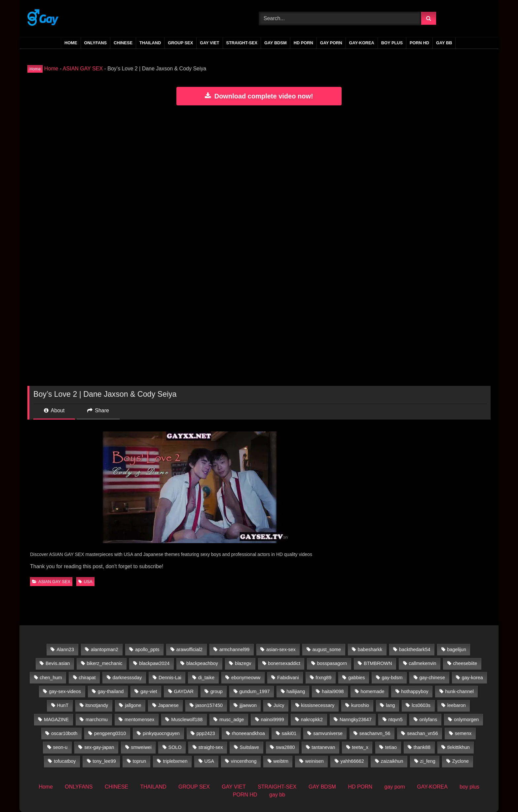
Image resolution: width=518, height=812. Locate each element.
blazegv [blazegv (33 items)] (243, 663)
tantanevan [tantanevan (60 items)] (323, 747)
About (54, 410)
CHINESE (123, 43)
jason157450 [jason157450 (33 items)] (209, 705)
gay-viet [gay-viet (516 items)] (149, 691)
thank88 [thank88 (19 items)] (422, 747)
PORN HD (419, 43)
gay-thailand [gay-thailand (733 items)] (111, 691)
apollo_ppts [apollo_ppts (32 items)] (147, 649)
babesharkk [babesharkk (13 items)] (370, 649)
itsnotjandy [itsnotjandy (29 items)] (97, 705)
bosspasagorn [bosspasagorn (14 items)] (332, 663)
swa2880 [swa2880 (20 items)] (285, 747)
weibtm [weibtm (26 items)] (281, 761)
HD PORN (303, 43)
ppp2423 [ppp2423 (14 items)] (206, 733)
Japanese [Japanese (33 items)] (168, 705)
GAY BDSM (276, 43)
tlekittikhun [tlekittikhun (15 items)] (459, 747)
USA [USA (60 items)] (209, 761)
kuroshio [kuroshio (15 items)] (360, 705)
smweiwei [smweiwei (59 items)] (141, 747)
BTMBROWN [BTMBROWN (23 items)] (378, 663)
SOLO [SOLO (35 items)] (175, 747)
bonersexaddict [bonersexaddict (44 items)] (284, 663)
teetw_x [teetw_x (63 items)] (360, 747)
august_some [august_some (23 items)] (327, 649)
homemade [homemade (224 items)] (372, 691)
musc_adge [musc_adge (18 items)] (232, 720)
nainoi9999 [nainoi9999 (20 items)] (272, 720)
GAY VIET (209, 43)
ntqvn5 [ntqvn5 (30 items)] (396, 720)
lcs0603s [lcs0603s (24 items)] (421, 705)
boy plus (392, 43)
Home (71, 43)
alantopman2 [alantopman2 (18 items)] (105, 649)
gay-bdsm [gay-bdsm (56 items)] (392, 678)
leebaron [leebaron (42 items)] (457, 705)
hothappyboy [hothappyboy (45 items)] (415, 691)
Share (98, 410)
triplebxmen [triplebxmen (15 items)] (175, 761)
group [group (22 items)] (217, 691)
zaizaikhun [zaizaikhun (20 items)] (392, 761)
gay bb (444, 43)
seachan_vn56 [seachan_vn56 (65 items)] (423, 733)
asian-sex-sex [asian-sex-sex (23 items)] (281, 649)
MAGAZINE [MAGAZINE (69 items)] (56, 720)
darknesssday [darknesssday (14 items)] (127, 678)
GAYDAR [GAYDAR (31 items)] (184, 691)
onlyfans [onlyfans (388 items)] (428, 720)
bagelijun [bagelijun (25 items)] (457, 649)
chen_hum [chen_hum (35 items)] (51, 678)
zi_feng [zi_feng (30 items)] (427, 761)
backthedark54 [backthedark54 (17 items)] (415, 649)
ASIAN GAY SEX (83, 69)
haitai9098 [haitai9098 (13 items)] (333, 691)
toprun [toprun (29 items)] (140, 761)
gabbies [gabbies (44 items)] (356, 678)
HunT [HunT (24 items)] (63, 705)
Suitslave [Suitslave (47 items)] (249, 747)
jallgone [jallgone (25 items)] (133, 705)
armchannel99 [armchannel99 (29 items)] (234, 649)
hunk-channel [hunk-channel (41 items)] (460, 691)
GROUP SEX (180, 43)
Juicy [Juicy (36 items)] (279, 705)
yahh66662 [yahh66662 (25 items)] (352, 761)
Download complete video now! (259, 96)
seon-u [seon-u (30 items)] (60, 747)
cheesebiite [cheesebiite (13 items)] (465, 663)
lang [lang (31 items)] (390, 705)
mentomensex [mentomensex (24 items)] (139, 720)
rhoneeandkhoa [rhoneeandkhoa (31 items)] (248, 733)
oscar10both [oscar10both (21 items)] (64, 733)
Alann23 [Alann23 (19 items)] (65, 649)
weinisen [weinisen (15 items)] (314, 761)
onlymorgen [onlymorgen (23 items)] (466, 720)
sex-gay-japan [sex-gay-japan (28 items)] (99, 747)
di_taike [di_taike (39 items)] (206, 678)
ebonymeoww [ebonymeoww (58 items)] (246, 678)
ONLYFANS (96, 43)
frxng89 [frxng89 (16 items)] (323, 678)
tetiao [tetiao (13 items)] (391, 747)
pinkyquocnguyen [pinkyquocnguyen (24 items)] (161, 733)
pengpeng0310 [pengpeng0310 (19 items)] (110, 733)
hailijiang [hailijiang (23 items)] (296, 691)
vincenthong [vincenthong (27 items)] (244, 761)
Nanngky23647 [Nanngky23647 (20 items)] (356, 720)
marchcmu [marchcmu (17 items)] (97, 720)
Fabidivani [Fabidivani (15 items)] (288, 678)
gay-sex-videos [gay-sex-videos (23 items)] (65, 691)
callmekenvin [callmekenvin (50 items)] (422, 663)
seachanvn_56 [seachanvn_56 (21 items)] (375, 733)
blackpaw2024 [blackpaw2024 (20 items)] (154, 663)
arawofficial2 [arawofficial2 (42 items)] (189, 649)
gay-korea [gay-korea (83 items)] (472, 678)
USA (85, 582)
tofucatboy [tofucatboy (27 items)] (65, 761)
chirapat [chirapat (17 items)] (87, 678)
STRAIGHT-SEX (242, 43)
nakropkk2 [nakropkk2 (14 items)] (312, 720)
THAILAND (150, 43)
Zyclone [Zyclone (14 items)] (461, 761)
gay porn (331, 43)
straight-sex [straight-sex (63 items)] (210, 747)
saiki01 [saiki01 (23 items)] (289, 733)
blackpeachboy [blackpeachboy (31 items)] (202, 663)
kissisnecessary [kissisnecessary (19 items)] (318, 705)
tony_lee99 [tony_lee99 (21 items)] (104, 761)
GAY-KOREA (362, 43)
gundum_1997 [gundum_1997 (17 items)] (254, 691)
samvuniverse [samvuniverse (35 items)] (328, 733)
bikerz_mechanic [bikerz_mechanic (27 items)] (104, 663)
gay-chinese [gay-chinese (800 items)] (432, 678)
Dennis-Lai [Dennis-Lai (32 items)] (170, 678)
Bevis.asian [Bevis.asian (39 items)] (58, 663)
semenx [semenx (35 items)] (463, 733)
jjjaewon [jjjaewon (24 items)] (248, 705)
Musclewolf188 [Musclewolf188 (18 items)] (187, 720)
